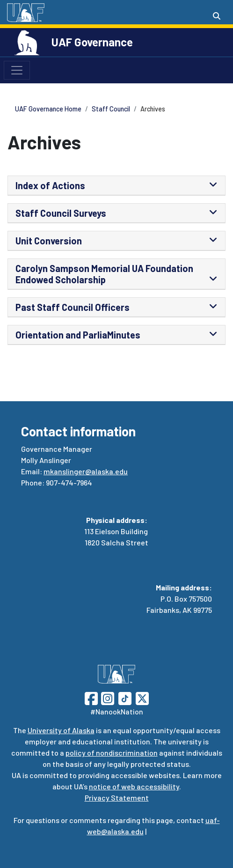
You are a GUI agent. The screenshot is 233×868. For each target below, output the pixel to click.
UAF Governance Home (48, 109)
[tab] (116, 186)
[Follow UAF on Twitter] (142, 697)
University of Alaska (61, 730)
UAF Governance (92, 42)
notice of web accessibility (134, 786)
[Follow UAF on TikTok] (125, 697)
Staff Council (111, 109)
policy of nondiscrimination (112, 753)
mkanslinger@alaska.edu (86, 471)
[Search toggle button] (217, 16)
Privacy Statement (117, 798)
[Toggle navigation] (17, 70)
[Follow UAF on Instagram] (107, 697)
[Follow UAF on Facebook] (91, 697)
